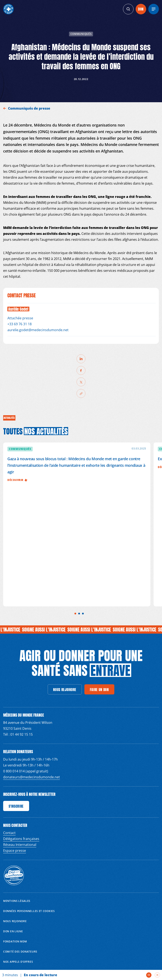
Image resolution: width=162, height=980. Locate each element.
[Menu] (154, 9)
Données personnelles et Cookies (29, 911)
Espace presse (15, 851)
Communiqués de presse (30, 108)
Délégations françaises (21, 839)
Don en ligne (13, 931)
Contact (9, 833)
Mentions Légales (17, 901)
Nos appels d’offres (18, 962)
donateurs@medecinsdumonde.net (32, 777)
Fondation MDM (15, 941)
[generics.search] (128, 9)
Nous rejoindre (15, 921)
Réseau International (20, 845)
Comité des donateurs (20, 952)
